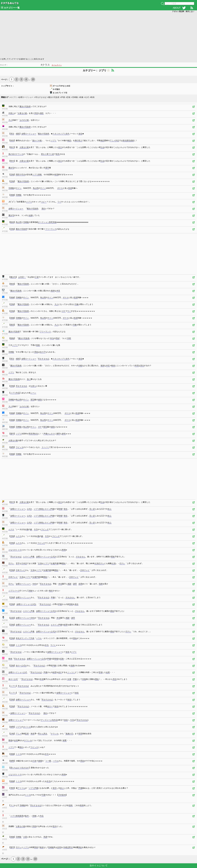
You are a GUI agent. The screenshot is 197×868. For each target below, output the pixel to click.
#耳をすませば (40, 97)
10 (33, 79)
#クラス (45, 65)
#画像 (81, 97)
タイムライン (57, 65)
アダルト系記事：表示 (183, 11)
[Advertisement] (85, 35)
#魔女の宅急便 (53, 97)
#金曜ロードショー (26, 97)
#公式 (87, 97)
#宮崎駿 (74, 97)
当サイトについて (99, 866)
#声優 (63, 97)
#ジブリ (14, 97)
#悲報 (68, 97)
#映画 (92, 97)
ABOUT (177, 8)
